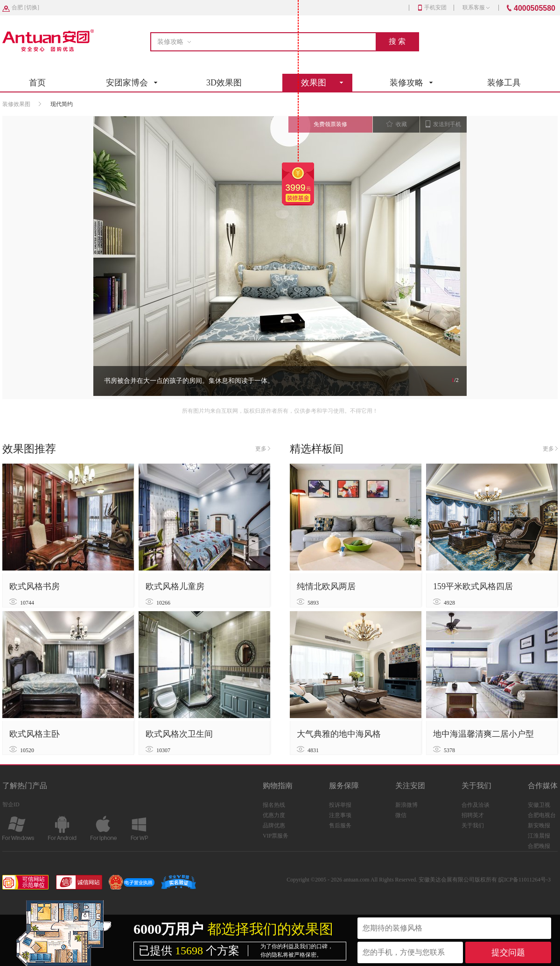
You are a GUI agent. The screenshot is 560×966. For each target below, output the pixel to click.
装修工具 (504, 83)
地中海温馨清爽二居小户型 (483, 734)
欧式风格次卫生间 (179, 734)
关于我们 (473, 825)
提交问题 (508, 952)
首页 (37, 83)
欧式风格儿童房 (175, 586)
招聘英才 (473, 815)
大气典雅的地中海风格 (339, 734)
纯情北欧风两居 (326, 586)
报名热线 (274, 805)
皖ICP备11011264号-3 (525, 880)
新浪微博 (406, 805)
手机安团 (432, 7)
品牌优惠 (274, 825)
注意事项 (340, 815)
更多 (263, 449)
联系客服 (476, 7)
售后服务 (340, 825)
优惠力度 (274, 815)
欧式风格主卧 (35, 734)
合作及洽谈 (476, 805)
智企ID (11, 804)
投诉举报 (340, 805)
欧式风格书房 (35, 586)
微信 (401, 815)
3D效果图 (224, 83)
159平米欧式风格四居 (473, 586)
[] (25, 7)
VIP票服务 (276, 836)
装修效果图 (16, 104)
